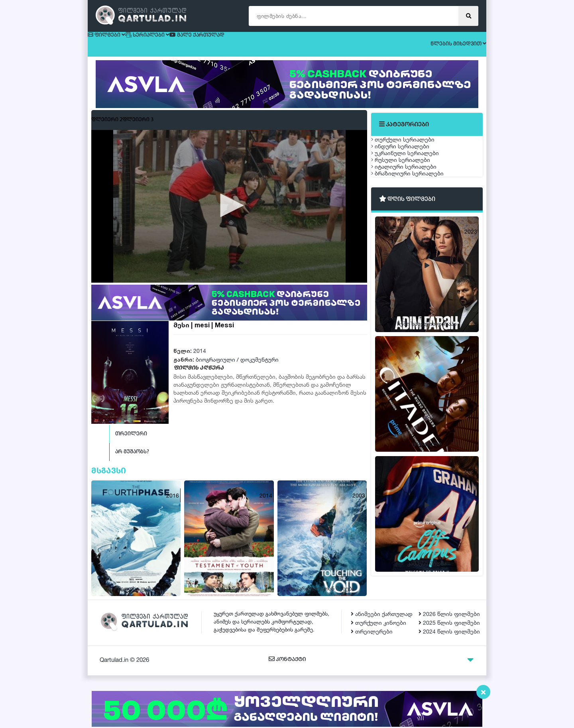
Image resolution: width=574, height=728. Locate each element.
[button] (229, 212)
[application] (229, 213)
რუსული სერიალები (409, 202)
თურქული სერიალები (411, 146)
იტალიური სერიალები (412, 221)
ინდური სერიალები (408, 165)
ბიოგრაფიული (215, 367)
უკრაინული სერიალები (413, 184)
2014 (200, 358)
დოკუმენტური (259, 367)
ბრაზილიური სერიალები (415, 240)
